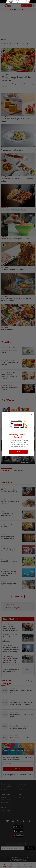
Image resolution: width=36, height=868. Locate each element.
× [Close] (32, 414)
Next (18, 452)
